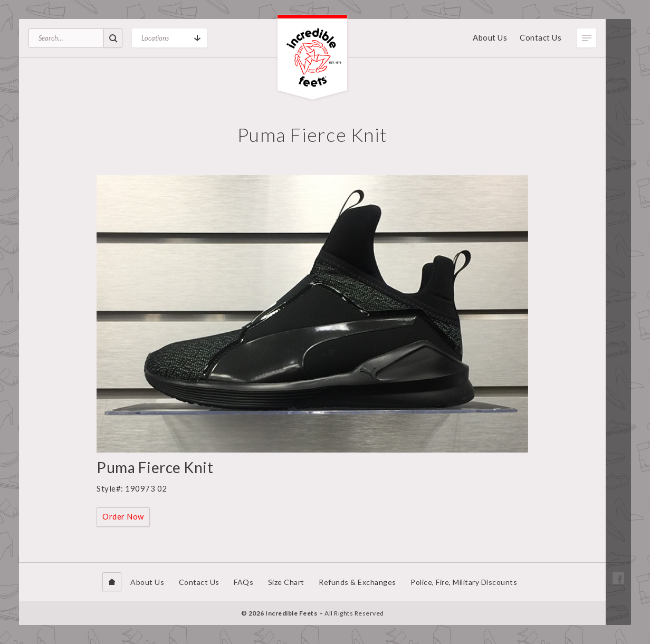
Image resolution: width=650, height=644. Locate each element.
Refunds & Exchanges (357, 582)
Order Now (123, 516)
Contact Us (541, 37)
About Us (490, 37)
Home (112, 582)
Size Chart (286, 582)
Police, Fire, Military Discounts (464, 582)
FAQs (243, 582)
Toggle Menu (587, 38)
